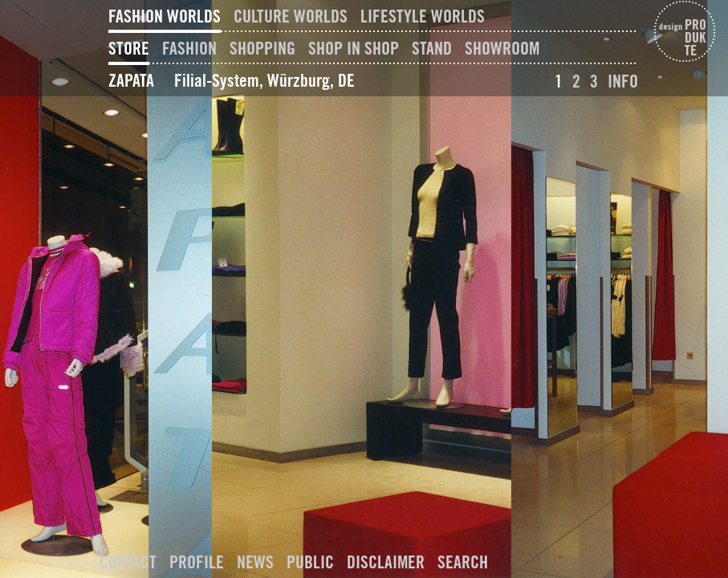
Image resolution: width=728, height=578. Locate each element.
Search (463, 562)
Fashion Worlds (165, 16)
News (255, 562)
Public (310, 562)
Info (623, 81)
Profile (197, 562)
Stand (432, 48)
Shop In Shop (354, 48)
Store (129, 48)
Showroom (502, 48)
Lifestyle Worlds (423, 16)
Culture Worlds (291, 16)
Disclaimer (386, 562)
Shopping (262, 48)
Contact (128, 562)
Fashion (189, 48)
